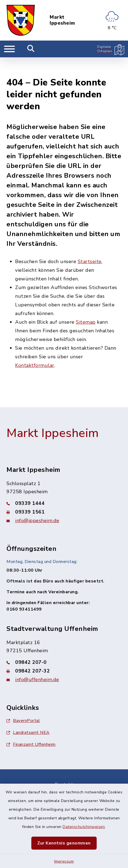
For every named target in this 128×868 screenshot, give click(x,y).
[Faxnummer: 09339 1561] (64, 493)
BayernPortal (23, 701)
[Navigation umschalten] (9, 49)
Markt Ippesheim (62, 20)
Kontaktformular (35, 346)
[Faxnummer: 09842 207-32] (64, 652)
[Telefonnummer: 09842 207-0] (64, 643)
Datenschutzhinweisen (84, 827)
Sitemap (86, 303)
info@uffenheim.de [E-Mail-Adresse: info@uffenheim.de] (37, 660)
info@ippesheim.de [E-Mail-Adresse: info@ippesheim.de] (37, 501)
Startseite (90, 243)
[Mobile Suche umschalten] (31, 49)
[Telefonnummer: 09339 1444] (64, 484)
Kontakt (64, 765)
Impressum (64, 861)
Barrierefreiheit (64, 779)
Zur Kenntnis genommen (64, 843)
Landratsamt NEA (28, 713)
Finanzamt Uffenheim (31, 725)
